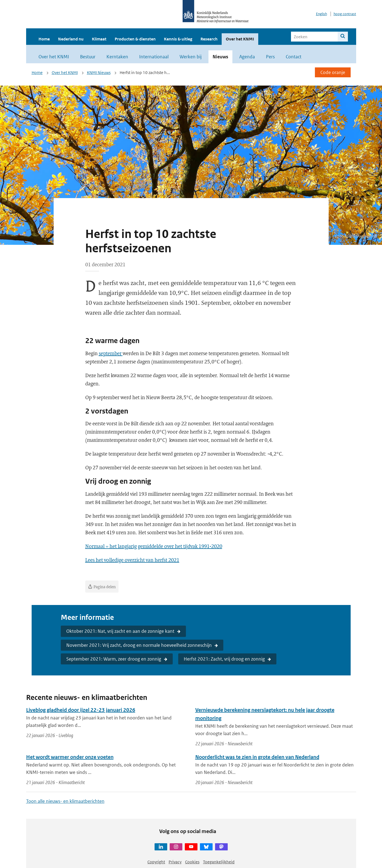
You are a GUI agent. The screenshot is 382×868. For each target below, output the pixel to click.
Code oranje (333, 72)
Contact (294, 57)
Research (209, 39)
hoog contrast (345, 14)
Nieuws (220, 57)
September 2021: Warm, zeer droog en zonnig (114, 659)
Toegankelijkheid (219, 862)
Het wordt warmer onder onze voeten (70, 757)
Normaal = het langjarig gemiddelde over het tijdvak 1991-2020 (154, 546)
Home (44, 39)
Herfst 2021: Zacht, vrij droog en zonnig (224, 659)
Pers (270, 57)
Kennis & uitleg (178, 39)
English (321, 14)
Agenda (247, 57)
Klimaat (99, 39)
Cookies (192, 862)
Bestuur (88, 57)
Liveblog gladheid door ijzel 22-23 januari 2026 (81, 710)
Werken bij (191, 57)
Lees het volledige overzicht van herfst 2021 (132, 560)
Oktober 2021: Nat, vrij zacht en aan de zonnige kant (120, 631)
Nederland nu (71, 39)
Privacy (175, 862)
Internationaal (154, 57)
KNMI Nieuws (99, 72)
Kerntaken (117, 57)
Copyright (156, 862)
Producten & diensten (135, 39)
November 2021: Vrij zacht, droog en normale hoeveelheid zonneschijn (139, 645)
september (111, 353)
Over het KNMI (240, 39)
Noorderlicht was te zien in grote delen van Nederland (257, 757)
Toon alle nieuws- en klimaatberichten (65, 801)
